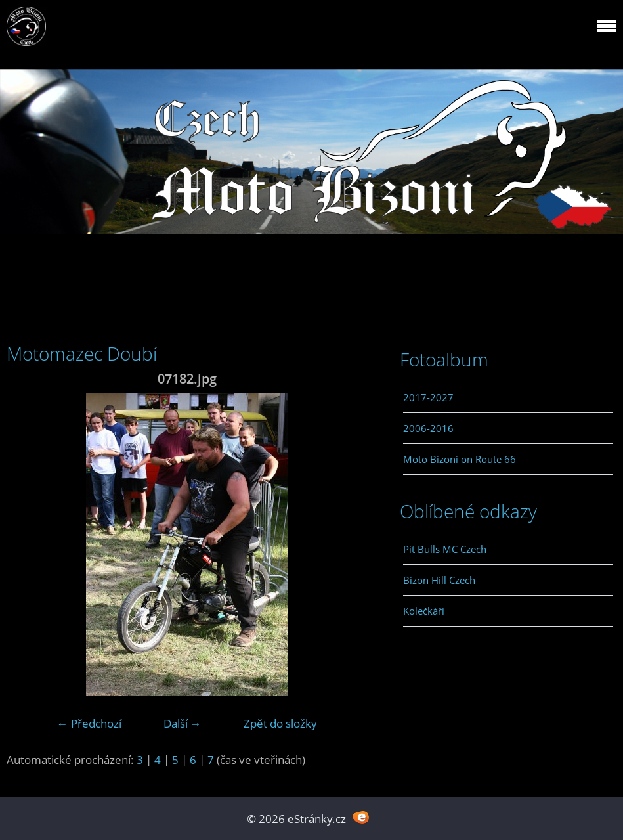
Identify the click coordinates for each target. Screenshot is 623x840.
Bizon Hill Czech (439, 580)
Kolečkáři (424, 611)
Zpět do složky (280, 723)
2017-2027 (428, 397)
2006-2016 (428, 428)
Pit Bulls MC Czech (445, 549)
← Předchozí (89, 723)
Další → (183, 723)
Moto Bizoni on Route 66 (460, 459)
